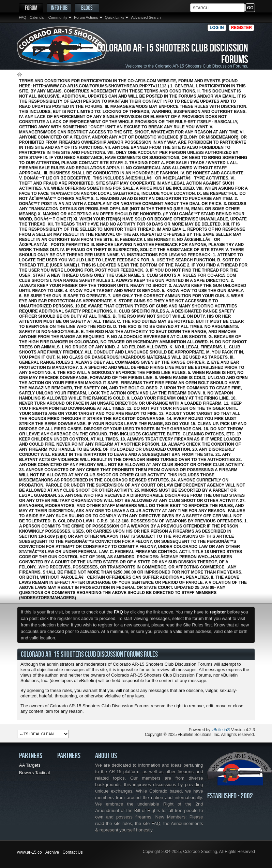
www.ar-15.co (29, 852)
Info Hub (59, 8)
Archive (52, 852)
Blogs (87, 8)
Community (58, 17)
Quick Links (115, 17)
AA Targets (30, 765)
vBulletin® (221, 730)
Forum (31, 8)
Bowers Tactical (34, 773)
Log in (217, 28)
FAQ (22, 17)
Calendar (37, 17)
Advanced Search (146, 17)
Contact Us (72, 852)
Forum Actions (86, 17)
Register (241, 28)
